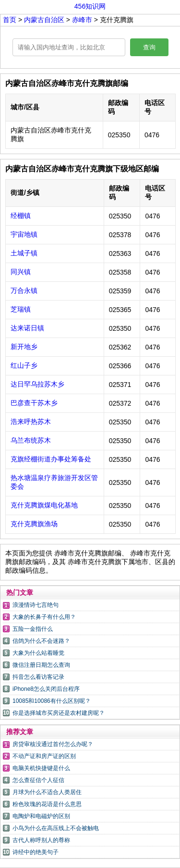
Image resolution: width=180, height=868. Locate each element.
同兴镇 (21, 272)
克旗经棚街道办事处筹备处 (51, 459)
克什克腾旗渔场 (34, 524)
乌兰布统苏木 (31, 440)
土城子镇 (24, 253)
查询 (149, 47)
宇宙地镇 (24, 234)
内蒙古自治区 (45, 20)
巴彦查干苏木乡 (34, 403)
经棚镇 (21, 216)
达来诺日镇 (27, 328)
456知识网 (90, 6)
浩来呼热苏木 (31, 422)
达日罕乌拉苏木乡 (37, 384)
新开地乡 (24, 347)
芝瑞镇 (21, 309)
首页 (10, 20)
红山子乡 (24, 365)
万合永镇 (24, 290)
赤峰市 (83, 20)
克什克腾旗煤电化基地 (44, 505)
